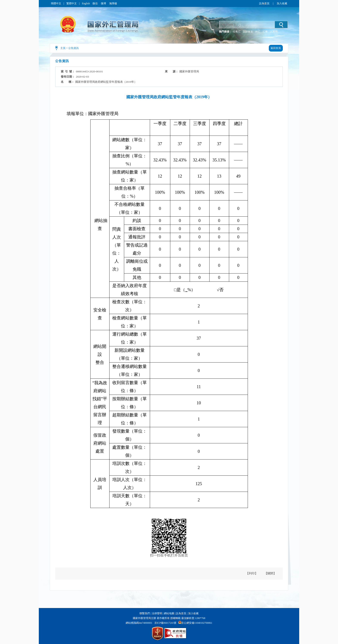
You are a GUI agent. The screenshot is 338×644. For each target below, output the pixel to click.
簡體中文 (56, 3)
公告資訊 (74, 48)
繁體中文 (72, 3)
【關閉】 (270, 573)
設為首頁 (264, 3)
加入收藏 (282, 3)
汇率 (265, 32)
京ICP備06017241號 (165, 623)
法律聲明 (157, 613)
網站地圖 (169, 613)
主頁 (63, 48)
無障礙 (113, 3)
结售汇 (237, 32)
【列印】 (252, 573)
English (86, 3)
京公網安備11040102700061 (197, 623)
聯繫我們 (145, 613)
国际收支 (248, 32)
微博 (104, 3)
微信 (95, 3)
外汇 (258, 32)
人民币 (274, 32)
